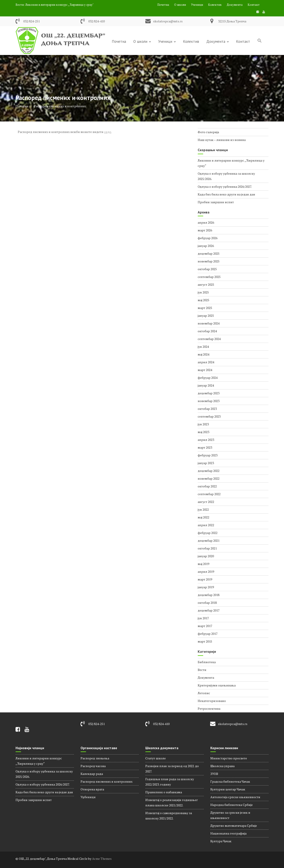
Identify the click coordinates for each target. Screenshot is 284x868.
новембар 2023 (209, 401)
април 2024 (206, 362)
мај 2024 (203, 354)
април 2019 (206, 572)
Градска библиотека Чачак (230, 781)
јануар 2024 (206, 385)
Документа (235, 5)
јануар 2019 (206, 587)
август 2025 (206, 284)
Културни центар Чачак (228, 789)
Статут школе (156, 758)
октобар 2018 (207, 603)
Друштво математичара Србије (234, 826)
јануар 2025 (206, 316)
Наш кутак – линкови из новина (222, 140)
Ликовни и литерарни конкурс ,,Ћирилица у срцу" (59, 5)
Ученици (197, 5)
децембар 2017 (209, 610)
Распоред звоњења (95, 758)
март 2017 (205, 626)
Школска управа (222, 766)
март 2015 (205, 641)
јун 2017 (203, 618)
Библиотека (207, 662)
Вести (202, 670)
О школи (180, 5)
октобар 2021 (207, 548)
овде (108, 132)
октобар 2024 (207, 331)
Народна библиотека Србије (232, 805)
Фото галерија (208, 132)
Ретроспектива (209, 709)
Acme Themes (102, 859)
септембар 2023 (209, 416)
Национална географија (228, 833)
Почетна (163, 5)
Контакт (254, 5)
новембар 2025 (209, 261)
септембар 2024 (209, 339)
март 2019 (205, 579)
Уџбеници (88, 797)
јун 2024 (203, 347)
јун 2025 (203, 292)
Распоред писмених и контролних (106, 781)
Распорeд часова (93, 766)
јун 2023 (203, 424)
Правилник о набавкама (164, 792)
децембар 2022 (209, 471)
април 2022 (206, 525)
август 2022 (206, 502)
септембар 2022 (209, 494)
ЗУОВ (214, 774)
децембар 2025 (209, 253)
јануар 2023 (206, 463)
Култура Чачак (221, 841)
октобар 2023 (207, 409)
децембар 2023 (209, 393)
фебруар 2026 (208, 238)
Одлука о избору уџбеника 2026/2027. (225, 187)
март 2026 (205, 230)
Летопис (204, 693)
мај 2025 (203, 300)
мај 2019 (203, 564)
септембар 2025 (209, 277)
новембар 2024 (209, 323)
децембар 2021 (209, 541)
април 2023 (206, 440)
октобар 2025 (207, 269)
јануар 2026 (206, 246)
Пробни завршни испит (216, 202)
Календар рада (92, 774)
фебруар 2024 (208, 378)
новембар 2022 (209, 478)
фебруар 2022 (208, 533)
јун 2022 (203, 509)
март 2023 (205, 447)
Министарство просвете (229, 758)
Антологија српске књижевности (235, 797)
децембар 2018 (209, 595)
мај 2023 (203, 432)
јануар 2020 (206, 556)
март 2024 (205, 370)
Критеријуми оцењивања (217, 685)
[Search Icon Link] (260, 41)
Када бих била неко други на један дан (226, 194)
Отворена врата (92, 789)
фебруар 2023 (208, 455)
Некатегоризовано (212, 701)
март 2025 (205, 308)
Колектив (215, 5)
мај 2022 (203, 517)
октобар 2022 (207, 486)
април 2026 (206, 222)
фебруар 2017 (208, 634)
